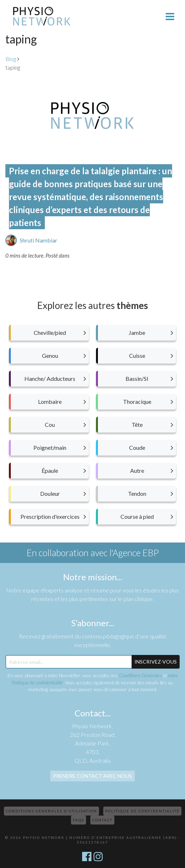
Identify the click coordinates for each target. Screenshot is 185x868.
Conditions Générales (141, 675)
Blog (11, 59)
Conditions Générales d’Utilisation (51, 811)
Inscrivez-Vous (156, 662)
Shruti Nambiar (39, 240)
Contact (102, 820)
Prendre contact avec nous (92, 776)
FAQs (79, 820)
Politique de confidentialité (142, 811)
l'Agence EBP (134, 553)
